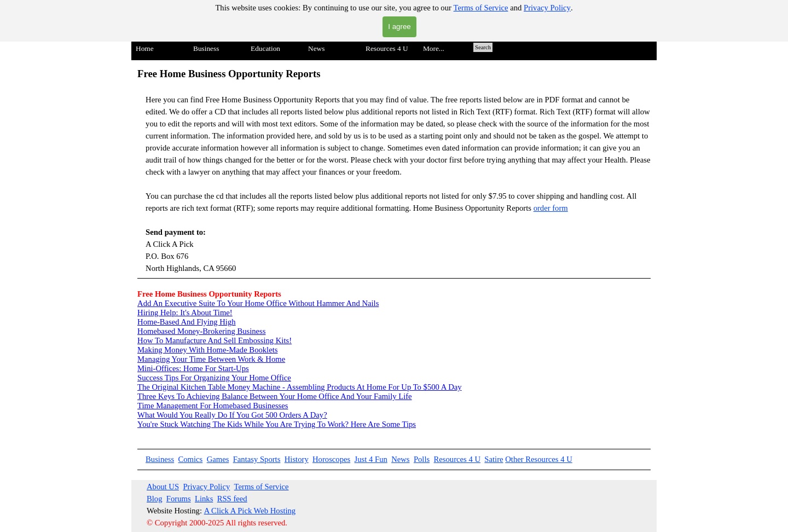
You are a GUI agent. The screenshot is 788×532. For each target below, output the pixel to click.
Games (218, 459)
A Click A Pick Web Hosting (250, 511)
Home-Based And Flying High (187, 322)
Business (160, 459)
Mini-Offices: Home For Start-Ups (193, 368)
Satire (494, 459)
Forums (179, 499)
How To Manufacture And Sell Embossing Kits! (215, 340)
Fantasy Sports (257, 459)
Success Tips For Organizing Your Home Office (214, 378)
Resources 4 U (457, 459)
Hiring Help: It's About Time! (185, 313)
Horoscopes (331, 459)
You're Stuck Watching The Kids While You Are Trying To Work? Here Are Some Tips (277, 424)
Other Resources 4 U (539, 459)
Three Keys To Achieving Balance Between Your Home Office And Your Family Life (275, 396)
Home (145, 48)
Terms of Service (481, 8)
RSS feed (232, 499)
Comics (191, 459)
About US (163, 487)
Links (204, 499)
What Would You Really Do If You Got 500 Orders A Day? (232, 415)
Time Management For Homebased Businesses (213, 406)
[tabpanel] (394, 172)
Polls (422, 459)
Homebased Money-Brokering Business (201, 331)
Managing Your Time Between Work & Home (211, 359)
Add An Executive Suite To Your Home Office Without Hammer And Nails (258, 303)
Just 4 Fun (371, 459)
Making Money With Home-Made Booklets (207, 350)
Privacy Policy (547, 8)
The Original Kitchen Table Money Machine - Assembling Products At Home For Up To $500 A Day (300, 387)
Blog (155, 499)
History (297, 459)
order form (551, 208)
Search (483, 47)
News (400, 459)
